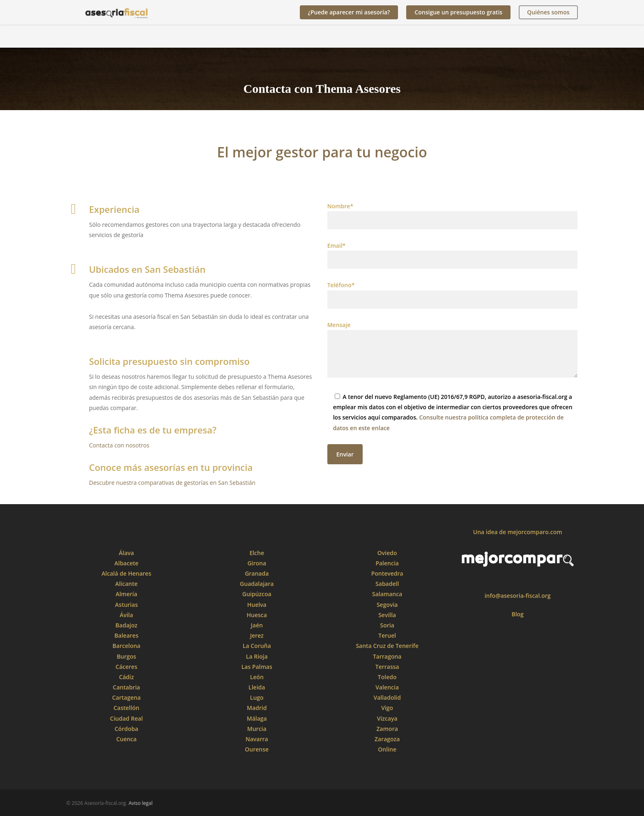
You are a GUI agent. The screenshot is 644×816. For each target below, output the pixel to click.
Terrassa (387, 667)
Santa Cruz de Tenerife (387, 646)
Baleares (126, 635)
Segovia (387, 605)
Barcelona (126, 646)
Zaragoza (387, 739)
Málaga (257, 718)
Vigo (387, 708)
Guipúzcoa (257, 594)
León (257, 677)
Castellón (126, 708)
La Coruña (257, 646)
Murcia (257, 729)
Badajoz (126, 625)
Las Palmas (257, 667)
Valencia (387, 687)
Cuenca (126, 739)
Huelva (257, 605)
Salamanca (387, 594)
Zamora (387, 729)
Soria (387, 625)
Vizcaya (387, 718)
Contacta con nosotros (119, 445)
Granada (257, 573)
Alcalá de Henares (126, 573)
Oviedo (387, 553)
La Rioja (257, 656)
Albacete (126, 563)
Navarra (257, 739)
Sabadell (387, 584)
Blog (517, 614)
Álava (126, 553)
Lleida (257, 687)
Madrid (257, 708)
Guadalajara (257, 584)
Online (387, 749)
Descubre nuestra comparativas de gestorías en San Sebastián (172, 483)
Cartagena (126, 697)
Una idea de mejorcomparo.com (518, 532)
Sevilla (387, 615)
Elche (257, 553)
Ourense (257, 749)
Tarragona (387, 656)
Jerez (257, 635)
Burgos (126, 656)
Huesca (257, 615)
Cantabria (126, 687)
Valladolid (387, 697)
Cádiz (126, 677)
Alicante (126, 584)
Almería (126, 594)
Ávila (126, 615)
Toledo (387, 677)
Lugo (257, 697)
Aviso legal (141, 803)
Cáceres (126, 667)
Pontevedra (387, 573)
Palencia (387, 563)
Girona (257, 563)
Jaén (257, 625)
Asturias (126, 605)
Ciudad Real (126, 718)
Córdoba (126, 729)
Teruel (387, 635)
